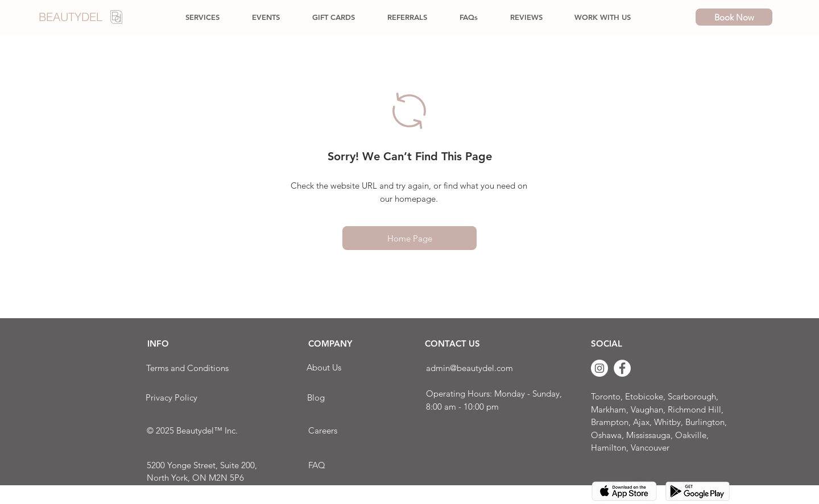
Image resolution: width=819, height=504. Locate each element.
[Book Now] (734, 17)
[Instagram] (599, 368)
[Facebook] (622, 368)
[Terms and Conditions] (187, 368)
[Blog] (316, 397)
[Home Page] (409, 238)
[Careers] (322, 430)
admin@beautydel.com (470, 368)
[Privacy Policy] (171, 397)
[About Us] (324, 367)
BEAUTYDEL (71, 17)
